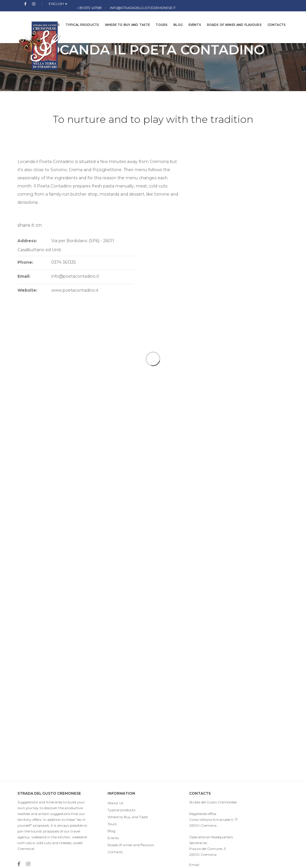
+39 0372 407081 (202, 4)
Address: (190, 165)
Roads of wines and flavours (230, 17)
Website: (191, 215)
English (45, 4)
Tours (157, 17)
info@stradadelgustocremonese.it (256, 4)
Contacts (272, 17)
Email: (187, 201)
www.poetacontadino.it (235, 215)
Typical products (78, 17)
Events (190, 17)
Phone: (189, 187)
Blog (174, 17)
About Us (104, 744)
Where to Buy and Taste (123, 17)
